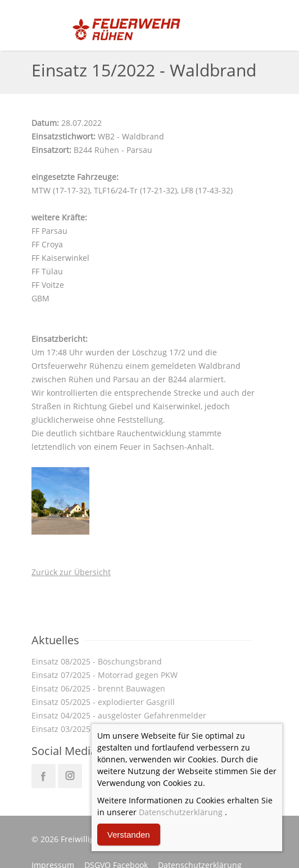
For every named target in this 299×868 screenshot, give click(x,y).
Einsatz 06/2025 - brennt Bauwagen (98, 688)
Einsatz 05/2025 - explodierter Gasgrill (103, 702)
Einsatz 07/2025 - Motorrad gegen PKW (105, 675)
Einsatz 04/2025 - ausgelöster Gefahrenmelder (119, 715)
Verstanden (129, 835)
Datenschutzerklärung (181, 812)
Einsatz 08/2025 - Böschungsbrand (97, 661)
